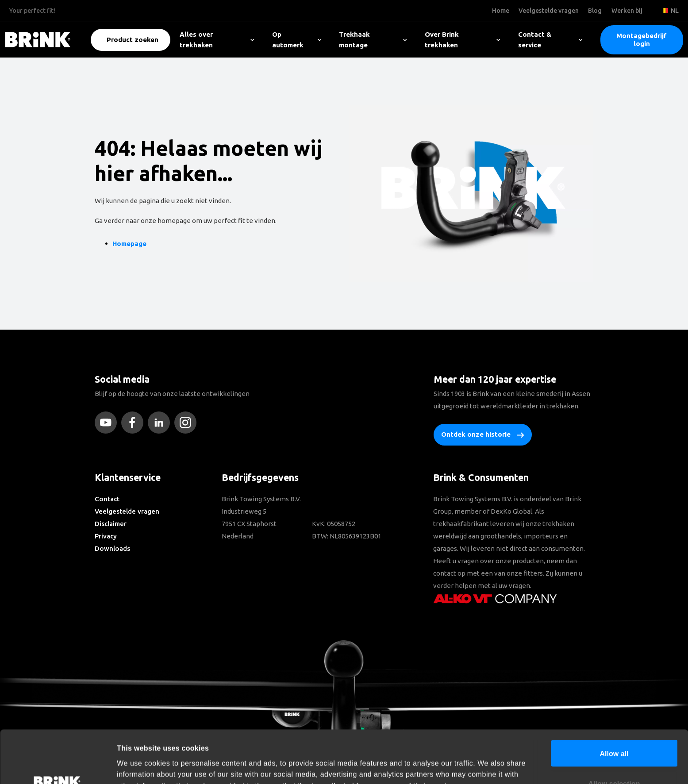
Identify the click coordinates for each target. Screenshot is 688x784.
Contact (107, 499)
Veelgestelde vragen (127, 511)
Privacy (106, 536)
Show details (482, 766)
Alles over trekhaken (217, 40)
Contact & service (550, 40)
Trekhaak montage (373, 40)
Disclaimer (111, 524)
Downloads (112, 548)
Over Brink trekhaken (463, 40)
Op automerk (297, 40)
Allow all (614, 704)
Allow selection (614, 734)
